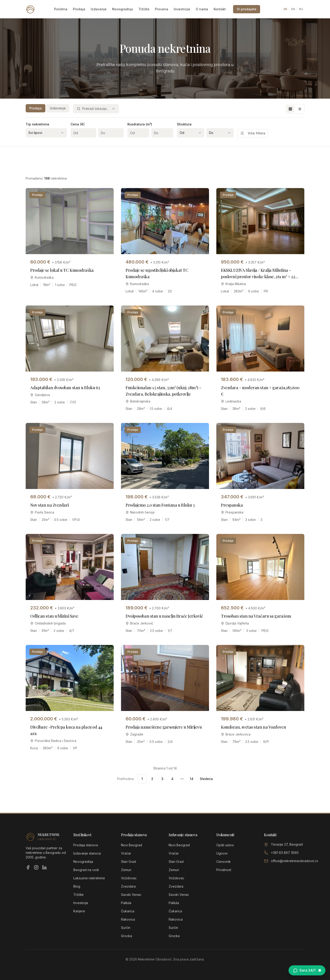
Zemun (126, 870)
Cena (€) (78, 124)
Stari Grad (128, 862)
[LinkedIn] (44, 867)
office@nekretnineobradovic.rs (294, 861)
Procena (162, 9)
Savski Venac (131, 895)
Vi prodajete (247, 9)
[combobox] (96, 109)
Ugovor (222, 853)
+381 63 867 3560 (285, 853)
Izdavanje (99, 9)
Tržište (144, 9)
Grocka (126, 936)
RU (301, 9)
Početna (61, 9)
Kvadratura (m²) (140, 124)
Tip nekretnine (37, 124)
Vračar (126, 853)
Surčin (126, 928)
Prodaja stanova (86, 845)
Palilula (126, 903)
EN (293, 9)
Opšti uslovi (225, 845)
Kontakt (220, 9)
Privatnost (224, 870)
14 (192, 779)
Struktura (184, 124)
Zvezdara (128, 886)
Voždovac (129, 878)
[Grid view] (290, 109)
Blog (77, 886)
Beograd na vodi (86, 870)
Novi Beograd (132, 845)
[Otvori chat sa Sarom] (307, 970)
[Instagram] (36, 867)
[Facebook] (28, 867)
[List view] (300, 109)
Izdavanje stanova (87, 853)
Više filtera (253, 133)
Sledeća (206, 779)
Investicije (182, 9)
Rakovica (128, 919)
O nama (202, 9)
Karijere (79, 911)
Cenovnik (224, 862)
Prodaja (79, 9)
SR (285, 9)
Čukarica (128, 911)
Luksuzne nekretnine (89, 878)
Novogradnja (122, 9)
